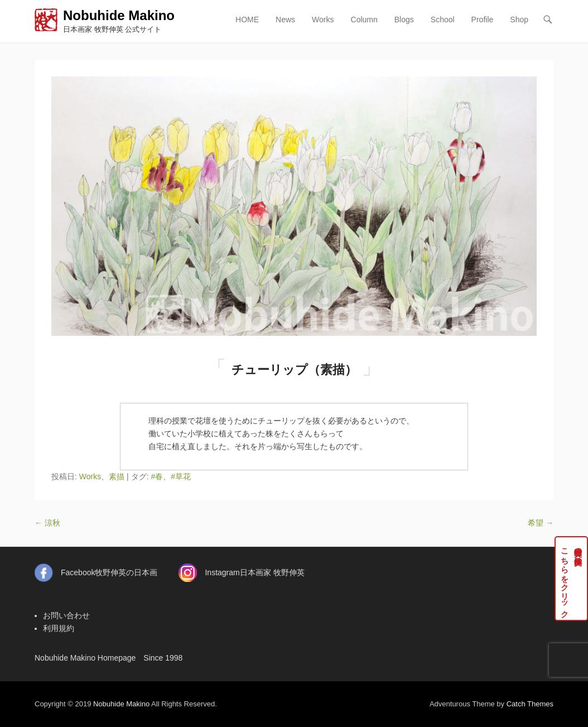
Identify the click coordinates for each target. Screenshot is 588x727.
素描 (117, 476)
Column (364, 20)
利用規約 (59, 628)
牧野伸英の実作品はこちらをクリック (572, 579)
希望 (541, 523)
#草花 (181, 476)
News (285, 20)
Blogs (404, 20)
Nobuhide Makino (119, 15)
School (443, 20)
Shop (519, 20)
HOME (247, 20)
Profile (483, 20)
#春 (157, 476)
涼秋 (47, 523)
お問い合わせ (66, 615)
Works (323, 20)
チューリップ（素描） (294, 370)
